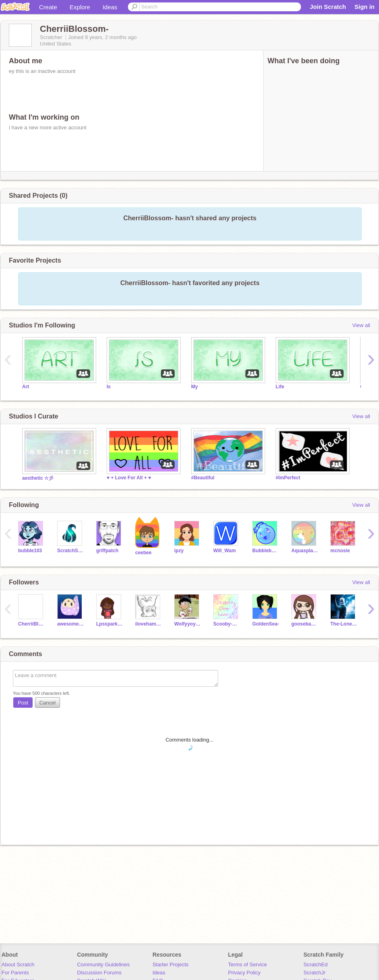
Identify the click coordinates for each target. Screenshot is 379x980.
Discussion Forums (99, 973)
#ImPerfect (288, 478)
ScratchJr (314, 973)
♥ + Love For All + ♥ (129, 478)
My (195, 387)
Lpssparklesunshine (110, 624)
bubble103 (30, 551)
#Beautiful (203, 478)
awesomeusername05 (71, 624)
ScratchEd (315, 964)
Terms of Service (248, 964)
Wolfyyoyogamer (188, 624)
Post (23, 703)
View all (361, 325)
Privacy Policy (244, 973)
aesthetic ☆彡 (38, 478)
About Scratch (18, 964)
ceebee (143, 553)
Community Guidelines (103, 964)
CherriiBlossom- (32, 624)
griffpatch (107, 551)
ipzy (179, 551)
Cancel (47, 703)
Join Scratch (328, 7)
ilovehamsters (149, 624)
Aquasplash (305, 551)
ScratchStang (71, 551)
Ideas (110, 7)
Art (26, 387)
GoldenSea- (266, 624)
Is (109, 387)
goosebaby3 (305, 624)
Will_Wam (225, 551)
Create (48, 7)
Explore (80, 7)
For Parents (15, 973)
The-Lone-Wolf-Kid (344, 624)
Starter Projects (171, 964)
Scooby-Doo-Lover (227, 624)
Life (280, 387)
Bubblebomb (266, 551)
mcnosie (340, 551)
